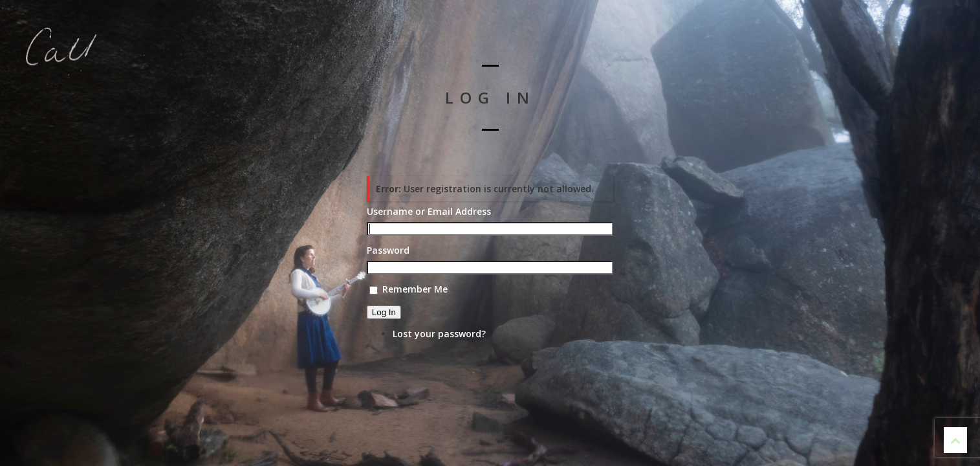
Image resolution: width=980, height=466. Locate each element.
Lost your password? (439, 334)
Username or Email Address (429, 212)
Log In (384, 312)
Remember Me (415, 289)
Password (388, 250)
